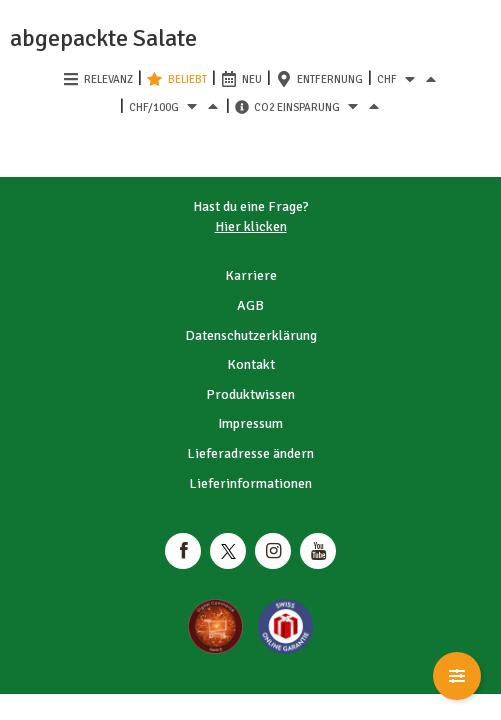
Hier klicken (251, 226)
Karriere (251, 275)
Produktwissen (250, 394)
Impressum (250, 423)
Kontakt (251, 364)
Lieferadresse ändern (250, 453)
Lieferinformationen (250, 483)
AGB (250, 305)
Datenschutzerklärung (251, 335)
